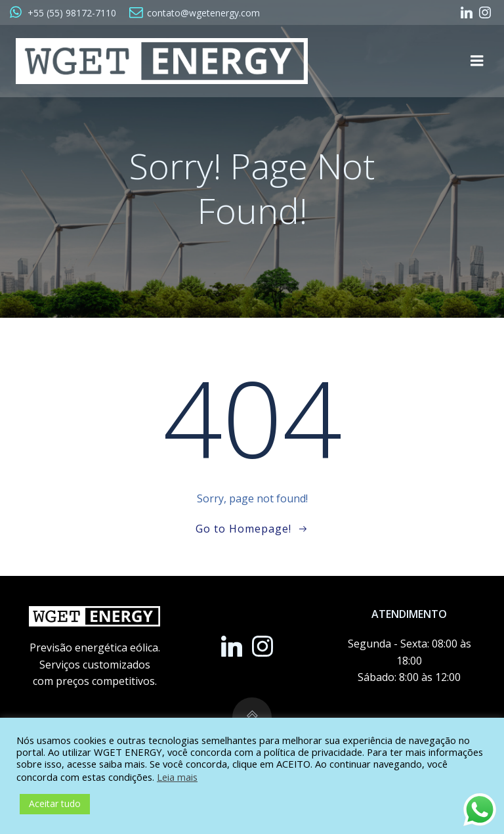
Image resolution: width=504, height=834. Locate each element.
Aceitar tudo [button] (55, 803)
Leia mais (177, 777)
